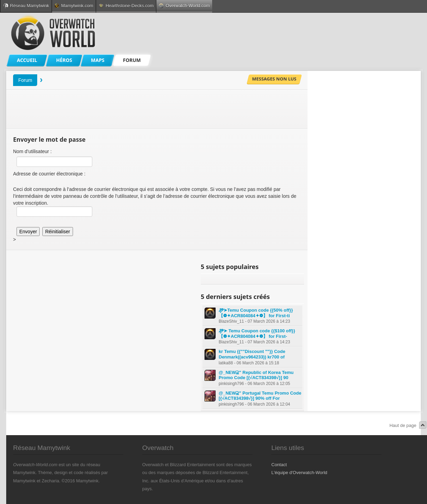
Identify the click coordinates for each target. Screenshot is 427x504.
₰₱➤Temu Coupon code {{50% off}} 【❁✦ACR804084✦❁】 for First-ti (256, 313)
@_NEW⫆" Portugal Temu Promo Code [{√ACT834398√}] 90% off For (260, 396)
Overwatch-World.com (184, 6)
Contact (279, 465)
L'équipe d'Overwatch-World (299, 473)
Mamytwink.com (74, 6)
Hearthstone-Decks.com (126, 6)
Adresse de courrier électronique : (49, 174)
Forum (25, 80)
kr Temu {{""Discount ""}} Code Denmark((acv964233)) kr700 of (252, 354)
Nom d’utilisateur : (32, 151)
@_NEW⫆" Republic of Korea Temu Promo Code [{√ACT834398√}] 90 (256, 375)
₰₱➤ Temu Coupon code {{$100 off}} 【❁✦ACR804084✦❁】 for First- (257, 334)
